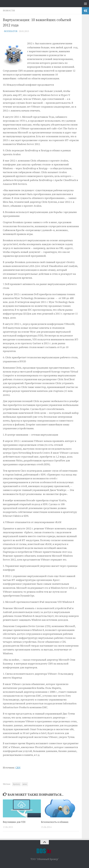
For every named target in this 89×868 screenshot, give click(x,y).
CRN (18, 768)
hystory (16, 784)
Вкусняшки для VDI (14, 822)
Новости (9, 11)
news (25, 784)
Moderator (11, 31)
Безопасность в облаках (55, 822)
